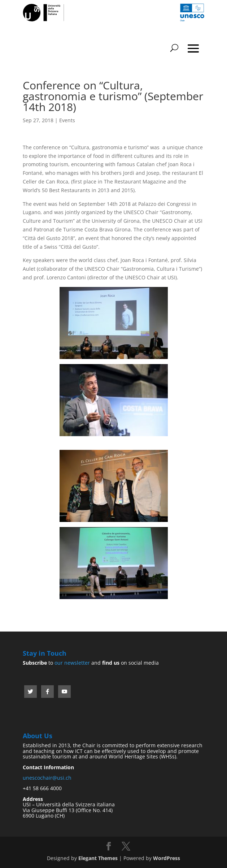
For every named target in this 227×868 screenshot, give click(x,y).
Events (67, 120)
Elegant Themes (98, 858)
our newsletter (72, 663)
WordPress (167, 858)
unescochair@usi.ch (47, 778)
